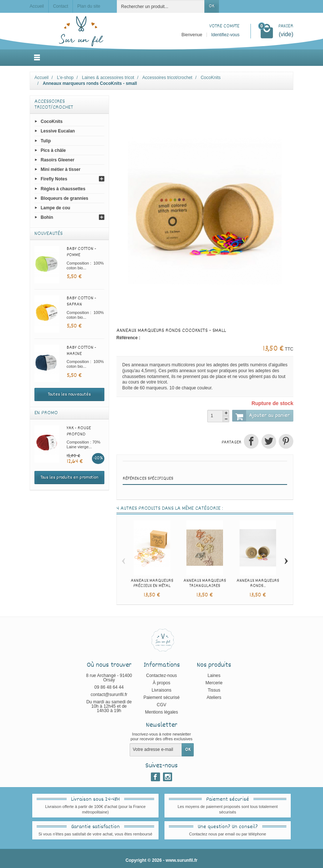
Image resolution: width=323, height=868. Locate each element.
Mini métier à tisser (61, 169)
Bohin (47, 217)
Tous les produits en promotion (70, 478)
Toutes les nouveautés (69, 394)
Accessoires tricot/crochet (54, 104)
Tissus (214, 690)
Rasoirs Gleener (57, 160)
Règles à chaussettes (63, 188)
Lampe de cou (55, 208)
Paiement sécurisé (162, 697)
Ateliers (214, 697)
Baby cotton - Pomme (81, 252)
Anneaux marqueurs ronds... (258, 583)
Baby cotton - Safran (81, 301)
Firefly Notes (54, 179)
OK (211, 6)
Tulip (46, 141)
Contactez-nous (161, 676)
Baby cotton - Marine (81, 351)
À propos (161, 683)
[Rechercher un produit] (161, 6)
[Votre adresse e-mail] (156, 750)
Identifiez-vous (225, 35)
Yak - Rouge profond (79, 431)
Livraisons (161, 690)
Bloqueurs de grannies (64, 198)
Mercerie (214, 683)
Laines (214, 676)
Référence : (128, 338)
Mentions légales (161, 712)
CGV (161, 705)
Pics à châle (53, 150)
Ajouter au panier (261, 416)
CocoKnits (52, 121)
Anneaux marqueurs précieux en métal (152, 583)
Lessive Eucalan (58, 131)
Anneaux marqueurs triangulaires (205, 583)
